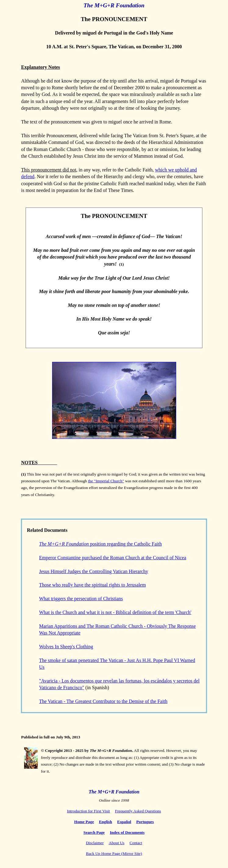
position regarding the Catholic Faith (100, 544)
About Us (117, 843)
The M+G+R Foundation (114, 5)
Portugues (145, 822)
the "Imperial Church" (106, 481)
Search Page (94, 832)
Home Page (84, 822)
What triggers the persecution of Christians (81, 599)
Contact (136, 843)
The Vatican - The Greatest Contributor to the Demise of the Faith (103, 701)
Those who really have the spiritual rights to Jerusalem (92, 585)
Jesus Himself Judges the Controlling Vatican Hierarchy (94, 571)
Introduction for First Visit (89, 811)
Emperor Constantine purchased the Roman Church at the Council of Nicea (113, 558)
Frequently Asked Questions (138, 811)
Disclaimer (95, 843)
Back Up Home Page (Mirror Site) (114, 853)
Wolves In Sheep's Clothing (66, 647)
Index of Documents (127, 832)
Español (124, 822)
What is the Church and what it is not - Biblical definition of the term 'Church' (115, 612)
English (106, 822)
